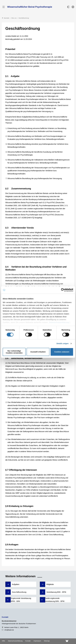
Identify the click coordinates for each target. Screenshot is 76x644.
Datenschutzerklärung (59, 322)
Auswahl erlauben (38, 352)
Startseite (6, 18)
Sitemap (47, 641)
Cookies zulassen (62, 352)
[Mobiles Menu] (4, 7)
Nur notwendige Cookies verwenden (14, 352)
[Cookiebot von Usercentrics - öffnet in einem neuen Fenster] (63, 290)
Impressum (37, 641)
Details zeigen (63, 344)
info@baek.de (9, 630)
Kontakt (28, 641)
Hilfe (3, 641)
